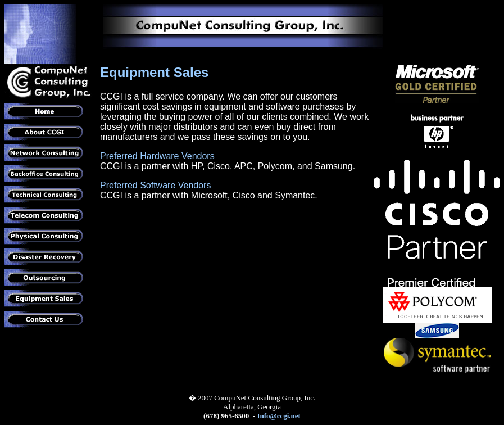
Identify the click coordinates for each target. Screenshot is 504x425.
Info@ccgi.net (278, 416)
